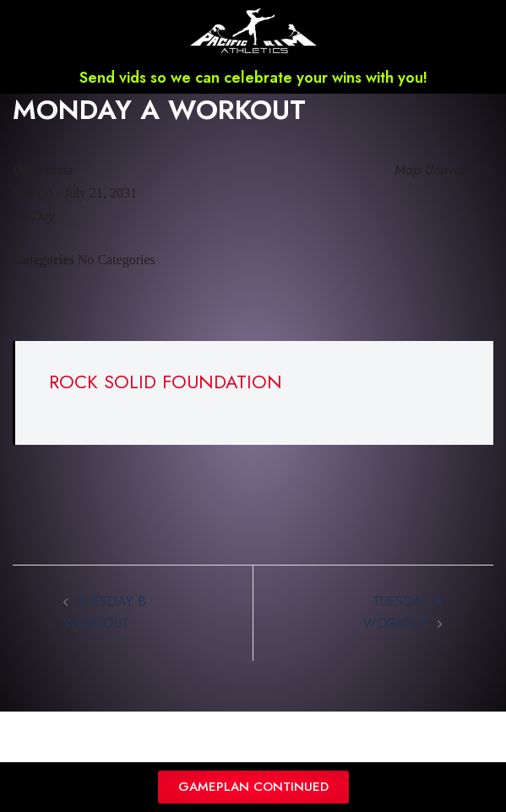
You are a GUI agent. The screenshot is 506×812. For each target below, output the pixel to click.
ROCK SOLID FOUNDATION (166, 382)
